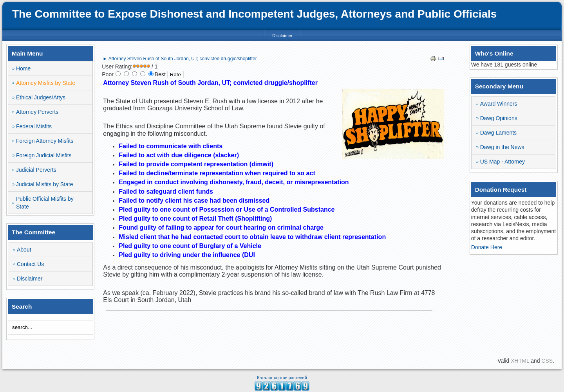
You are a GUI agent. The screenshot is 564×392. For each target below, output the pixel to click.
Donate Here (487, 247)
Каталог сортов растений (282, 378)
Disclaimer (282, 36)
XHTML (520, 361)
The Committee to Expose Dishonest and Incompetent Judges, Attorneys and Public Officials (254, 14)
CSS (547, 361)
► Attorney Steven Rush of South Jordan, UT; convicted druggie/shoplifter (180, 59)
